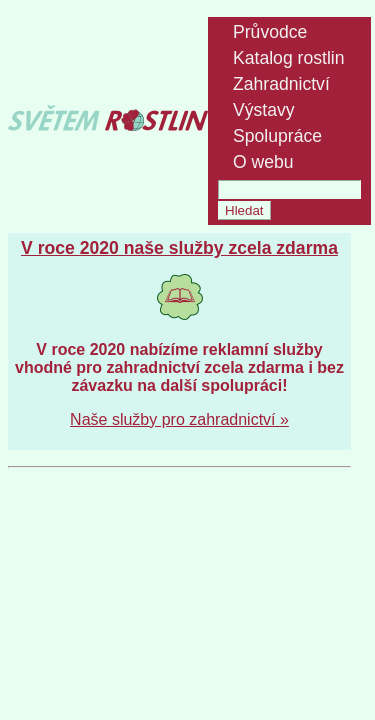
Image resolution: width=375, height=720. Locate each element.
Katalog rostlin (289, 58)
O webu (263, 162)
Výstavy (264, 110)
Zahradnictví (281, 84)
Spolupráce (277, 136)
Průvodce (270, 32)
